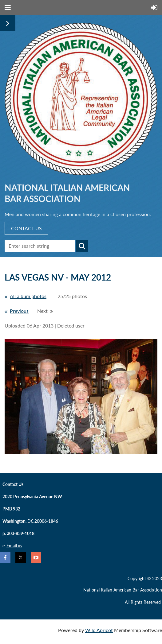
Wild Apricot (99, 630)
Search (82, 246)
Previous (19, 311)
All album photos (28, 296)
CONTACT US (26, 228)
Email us (14, 546)
